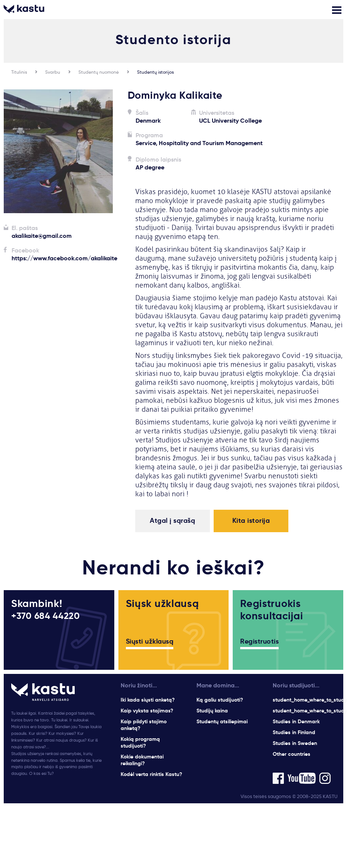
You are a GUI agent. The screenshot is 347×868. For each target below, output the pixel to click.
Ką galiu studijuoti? (220, 700)
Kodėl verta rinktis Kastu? (151, 774)
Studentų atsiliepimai (222, 721)
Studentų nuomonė (99, 72)
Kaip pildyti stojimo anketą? (144, 725)
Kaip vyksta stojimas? (147, 711)
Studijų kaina (212, 711)
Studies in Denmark (296, 721)
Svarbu (53, 72)
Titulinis (19, 72)
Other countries (292, 754)
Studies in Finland (294, 732)
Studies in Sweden (295, 743)
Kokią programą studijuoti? (140, 742)
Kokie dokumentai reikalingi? (142, 760)
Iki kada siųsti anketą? (148, 700)
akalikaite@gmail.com (42, 236)
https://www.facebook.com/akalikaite (64, 258)
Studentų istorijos (155, 72)
